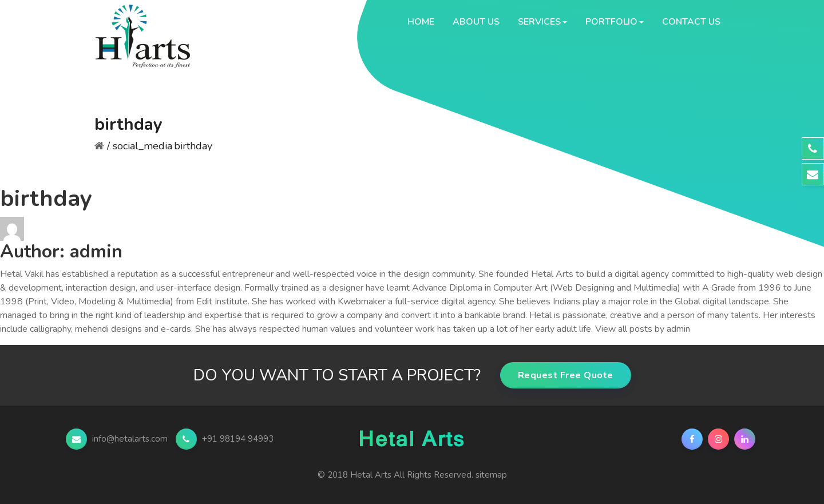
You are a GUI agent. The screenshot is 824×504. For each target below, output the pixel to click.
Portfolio (611, 22)
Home (421, 22)
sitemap (491, 475)
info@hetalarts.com (118, 439)
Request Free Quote (566, 375)
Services (539, 22)
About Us (476, 22)
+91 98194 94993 (225, 439)
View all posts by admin (643, 329)
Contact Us (691, 22)
